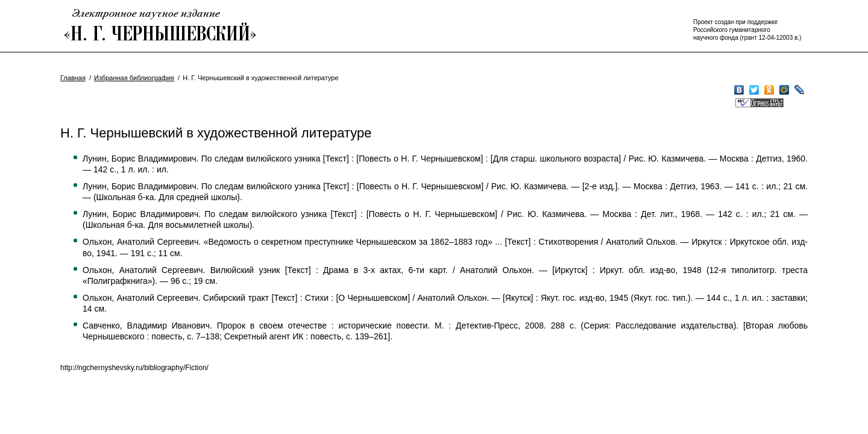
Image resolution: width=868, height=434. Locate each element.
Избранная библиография (134, 78)
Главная (73, 78)
